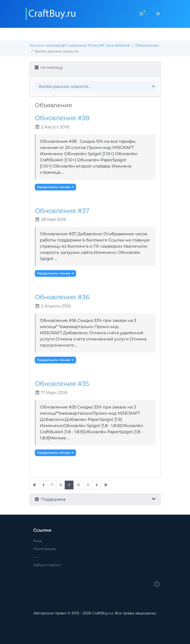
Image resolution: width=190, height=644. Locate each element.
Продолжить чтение (55, 187)
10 (78, 485)
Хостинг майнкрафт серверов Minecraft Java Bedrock (80, 45)
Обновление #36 (62, 297)
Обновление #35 (62, 384)
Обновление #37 (62, 211)
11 (88, 485)
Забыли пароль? (47, 565)
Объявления (147, 45)
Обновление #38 (62, 118)
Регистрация (45, 549)
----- (36, 557)
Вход (38, 541)
